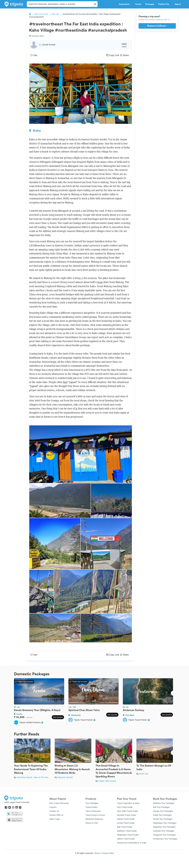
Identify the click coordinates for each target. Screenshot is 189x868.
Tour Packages (92, 803)
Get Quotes (58, 717)
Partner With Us (56, 815)
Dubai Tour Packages (162, 815)
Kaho (35, 131)
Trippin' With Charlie (107, 781)
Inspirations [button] (125, 4)
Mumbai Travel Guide (126, 815)
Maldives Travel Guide (127, 831)
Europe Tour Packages (163, 811)
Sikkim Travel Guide (126, 839)
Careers (53, 807)
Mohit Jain (144, 774)
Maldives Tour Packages (164, 803)
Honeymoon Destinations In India (132, 843)
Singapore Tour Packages (164, 835)
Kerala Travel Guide (126, 823)
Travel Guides (92, 807)
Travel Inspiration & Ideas (128, 803)
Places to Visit (92, 823)
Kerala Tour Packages (163, 819)
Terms (97, 853)
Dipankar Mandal (65, 777)
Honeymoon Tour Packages (165, 839)
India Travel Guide (41, 14)
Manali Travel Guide (126, 819)
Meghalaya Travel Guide (128, 835)
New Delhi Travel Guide (127, 811)
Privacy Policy (108, 853)
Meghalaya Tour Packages (165, 823)
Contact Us (54, 811)
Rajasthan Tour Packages (164, 827)
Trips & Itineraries (93, 811)
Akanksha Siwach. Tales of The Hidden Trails (36, 777)
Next (173, 693)
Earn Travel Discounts (59, 803)
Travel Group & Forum (95, 815)
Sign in (178, 4)
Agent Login (55, 819)
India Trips (55, 14)
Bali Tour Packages (162, 807)
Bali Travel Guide (125, 827)
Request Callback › (157, 26)
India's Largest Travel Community (17, 802)
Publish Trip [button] (164, 4)
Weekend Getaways (94, 819)
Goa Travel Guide (125, 807)
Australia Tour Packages (164, 831)
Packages (150, 4)
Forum (138, 4)
